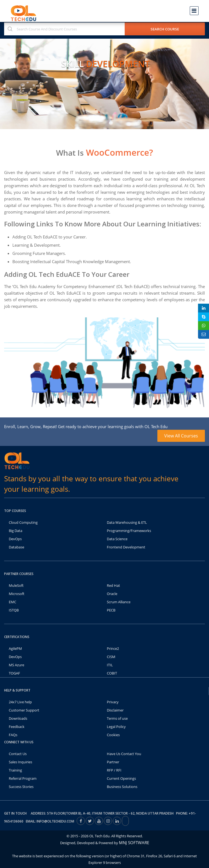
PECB (111, 610)
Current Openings (121, 778)
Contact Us (18, 754)
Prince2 (113, 648)
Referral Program (23, 778)
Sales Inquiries (20, 762)
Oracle (112, 594)
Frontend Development (126, 547)
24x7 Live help (20, 702)
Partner (113, 762)
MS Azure (16, 665)
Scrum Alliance (119, 602)
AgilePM (15, 648)
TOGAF (14, 673)
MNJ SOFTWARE (134, 843)
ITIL (110, 665)
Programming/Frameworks (129, 531)
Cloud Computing (23, 522)
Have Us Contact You (124, 754)
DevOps (15, 539)
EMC (12, 602)
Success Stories (21, 787)
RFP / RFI (114, 770)
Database (16, 547)
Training (15, 770)
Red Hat (113, 585)
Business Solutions (122, 787)
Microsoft (17, 594)
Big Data (16, 531)
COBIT (112, 673)
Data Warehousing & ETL (127, 522)
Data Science (117, 539)
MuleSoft (16, 585)
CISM (111, 657)
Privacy (113, 702)
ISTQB (14, 610)
